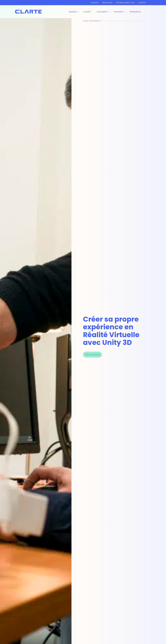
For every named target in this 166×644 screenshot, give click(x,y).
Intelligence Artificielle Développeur (124, 9)
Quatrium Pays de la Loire (95, 14)
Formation (119, 12)
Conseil (87, 12)
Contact (142, 3)
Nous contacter (92, 355)
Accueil (85, 21)
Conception (102, 12)
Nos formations (95, 21)
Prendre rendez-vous (125, 3)
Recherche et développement (83, 14)
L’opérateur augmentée (80, 10)
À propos (95, 3)
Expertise (73, 12)
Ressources (107, 3)
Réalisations (135, 12)
